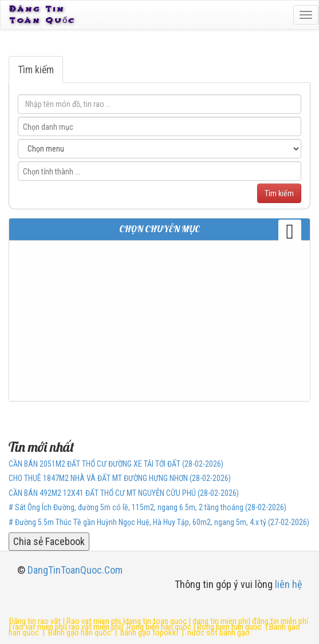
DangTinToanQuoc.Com (75, 570)
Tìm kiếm (36, 69)
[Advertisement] (159, 321)
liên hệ (288, 584)
